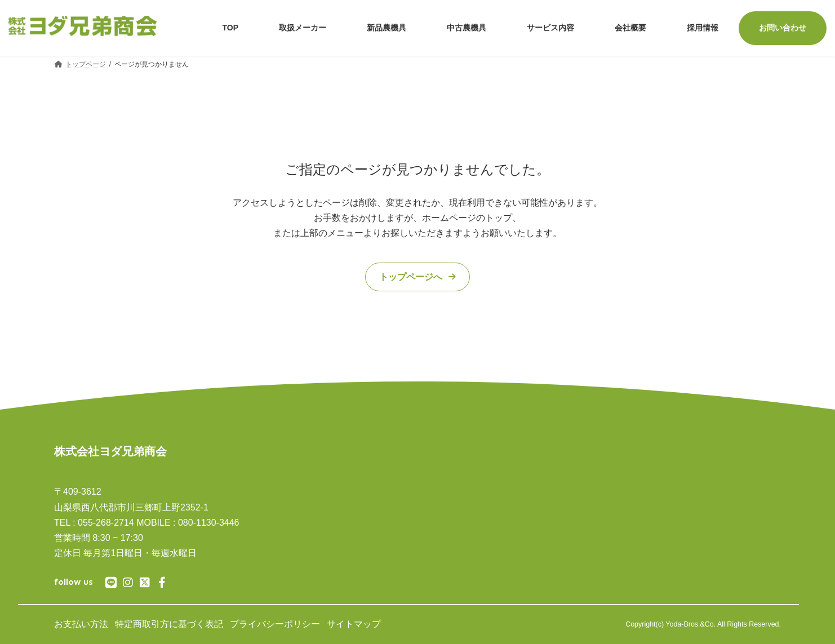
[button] (418, 277)
